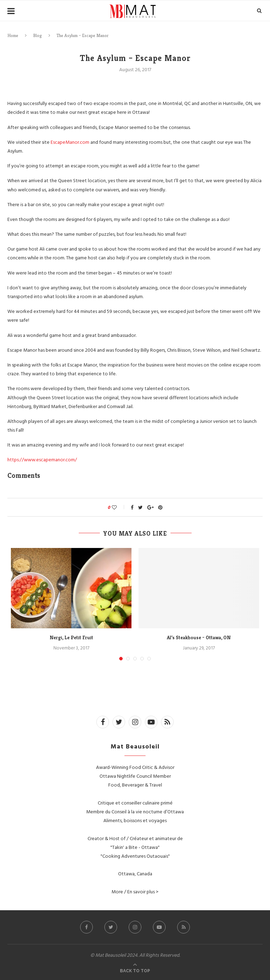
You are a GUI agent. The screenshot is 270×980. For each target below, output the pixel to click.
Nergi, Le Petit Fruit (71, 637)
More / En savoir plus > (135, 891)
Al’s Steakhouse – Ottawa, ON (199, 637)
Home (13, 35)
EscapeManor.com (70, 142)
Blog (37, 35)
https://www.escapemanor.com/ (42, 459)
